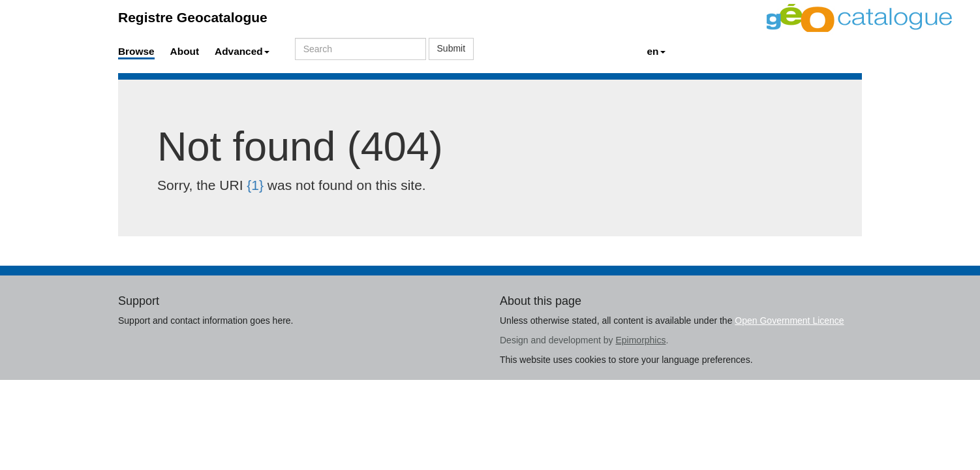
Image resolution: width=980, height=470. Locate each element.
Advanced (242, 51)
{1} (255, 185)
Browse (136, 51)
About (185, 51)
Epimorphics (640, 340)
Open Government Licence (789, 321)
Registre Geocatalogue (193, 17)
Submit (452, 48)
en (656, 51)
